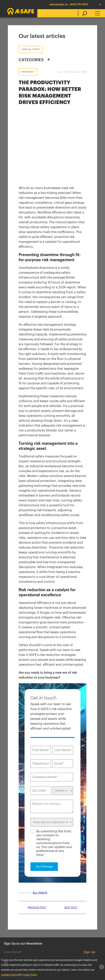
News (27, 923)
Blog (41, 923)
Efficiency (28, 72)
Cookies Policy (8, 941)
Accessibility (50, 941)
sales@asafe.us (58, 4)
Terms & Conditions (74, 941)
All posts (40, 830)
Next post (71, 845)
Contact (10, 923)
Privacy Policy (29, 941)
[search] (83, 13)
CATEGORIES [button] (31, 60)
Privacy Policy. (30, 975)
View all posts (31, 49)
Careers (57, 923)
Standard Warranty (10, 946)
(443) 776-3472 (79, 4)
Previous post (37, 845)
